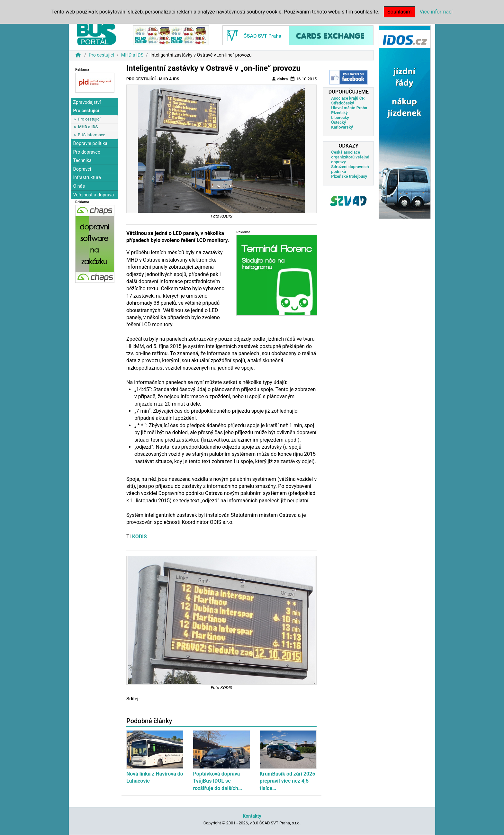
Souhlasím (399, 12)
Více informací (436, 12)
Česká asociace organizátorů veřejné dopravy (350, 157)
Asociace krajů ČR (348, 98)
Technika (82, 161)
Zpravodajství (87, 102)
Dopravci (82, 169)
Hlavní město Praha (349, 108)
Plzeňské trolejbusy (349, 176)
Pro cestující (101, 55)
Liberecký (340, 117)
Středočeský (342, 103)
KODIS (139, 537)
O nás (79, 186)
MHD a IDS (132, 55)
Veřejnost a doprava (93, 195)
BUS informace (91, 135)
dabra (280, 79)
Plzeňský (339, 113)
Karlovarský (342, 127)
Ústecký (338, 122)
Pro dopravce (86, 152)
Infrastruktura (87, 178)
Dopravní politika (90, 144)
